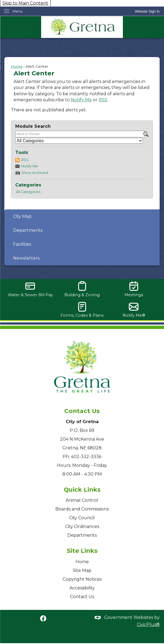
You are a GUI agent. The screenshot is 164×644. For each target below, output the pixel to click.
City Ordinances (82, 526)
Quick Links (82, 489)
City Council (82, 518)
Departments (28, 230)
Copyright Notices (82, 579)
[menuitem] (82, 216)
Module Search (33, 126)
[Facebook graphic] (43, 618)
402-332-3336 (86, 457)
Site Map (82, 570)
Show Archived (35, 173)
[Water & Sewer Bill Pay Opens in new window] (30, 289)
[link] (147, 11)
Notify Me (81, 100)
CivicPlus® (148, 624)
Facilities (22, 244)
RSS (103, 100)
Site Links (82, 551)
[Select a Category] (79, 141)
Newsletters (26, 258)
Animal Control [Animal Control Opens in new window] (82, 500)
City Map (22, 216)
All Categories (28, 192)
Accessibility (82, 588)
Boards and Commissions (82, 509)
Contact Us (82, 597)
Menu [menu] (18, 11)
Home (17, 66)
